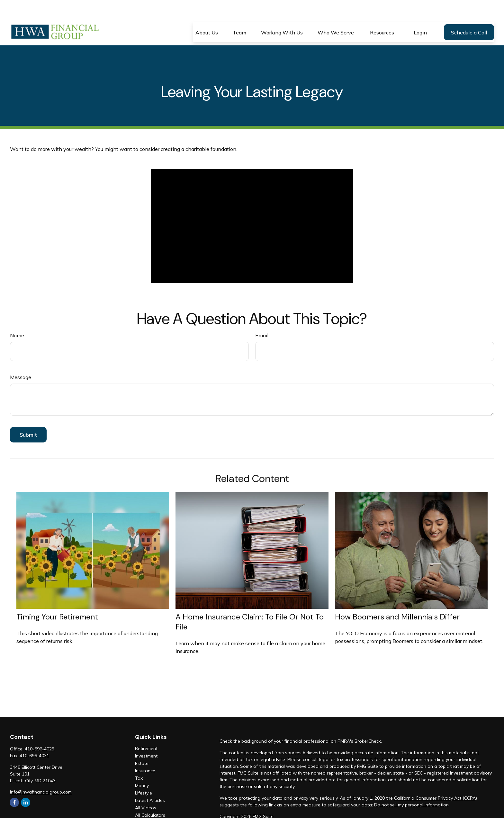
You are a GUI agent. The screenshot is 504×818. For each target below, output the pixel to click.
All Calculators (150, 796)
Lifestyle (144, 774)
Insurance (145, 752)
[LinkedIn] (26, 783)
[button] (207, 13)
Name (17, 316)
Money (142, 767)
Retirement (146, 730)
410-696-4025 (40, 730)
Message (21, 358)
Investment (146, 737)
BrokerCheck (368, 722)
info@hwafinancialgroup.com (41, 773)
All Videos (146, 789)
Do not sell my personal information (411, 786)
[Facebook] (14, 783)
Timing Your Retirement (57, 598)
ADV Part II (231, 809)
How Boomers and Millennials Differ (397, 598)
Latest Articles (150, 781)
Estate (142, 744)
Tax (139, 759)
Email (262, 316)
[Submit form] (28, 416)
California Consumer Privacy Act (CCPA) (436, 779)
